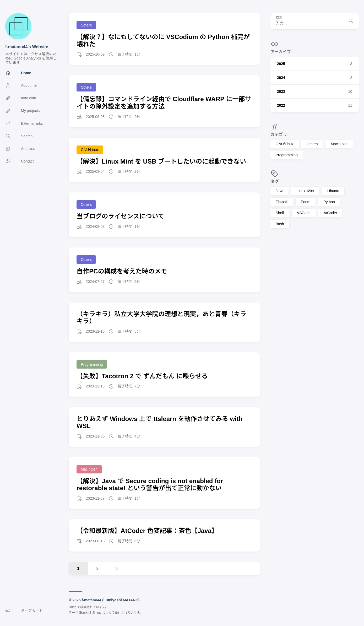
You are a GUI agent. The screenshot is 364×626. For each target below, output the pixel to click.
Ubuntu (333, 191)
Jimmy (97, 613)
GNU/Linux (285, 144)
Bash (280, 224)
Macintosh (339, 144)
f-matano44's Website (27, 47)
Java (280, 191)
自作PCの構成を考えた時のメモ (122, 271)
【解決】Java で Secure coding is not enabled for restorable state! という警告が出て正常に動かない (150, 485)
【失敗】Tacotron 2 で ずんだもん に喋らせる (142, 376)
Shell (280, 213)
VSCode (304, 213)
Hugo (72, 607)
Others (312, 144)
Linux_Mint (305, 191)
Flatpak (282, 202)
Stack (83, 613)
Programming (287, 155)
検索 (279, 18)
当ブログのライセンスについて (120, 216)
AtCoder (330, 213)
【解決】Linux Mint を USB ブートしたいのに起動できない (161, 161)
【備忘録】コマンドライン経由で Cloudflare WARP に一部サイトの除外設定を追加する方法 (164, 103)
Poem (306, 202)
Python (329, 202)
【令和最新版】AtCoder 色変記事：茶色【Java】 (147, 531)
